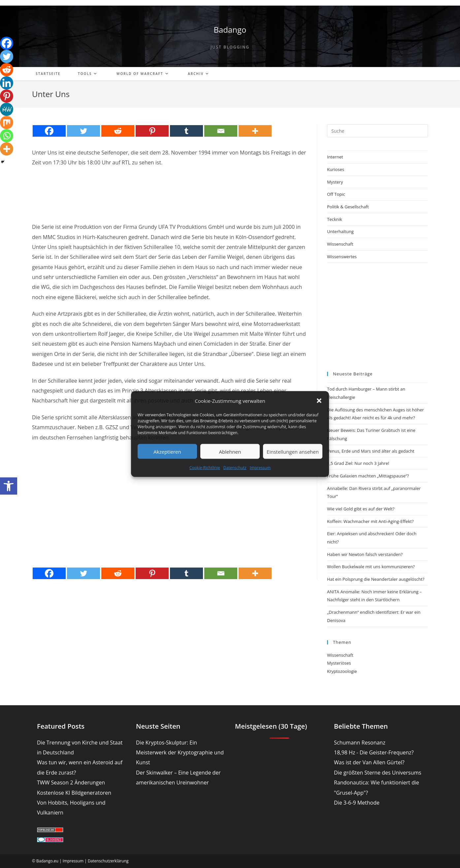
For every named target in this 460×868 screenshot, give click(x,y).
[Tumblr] (186, 131)
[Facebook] (49, 131)
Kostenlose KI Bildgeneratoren (74, 793)
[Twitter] (83, 131)
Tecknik (335, 219)
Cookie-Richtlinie (205, 468)
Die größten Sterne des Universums (378, 773)
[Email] (221, 131)
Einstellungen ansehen (293, 451)
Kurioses (336, 169)
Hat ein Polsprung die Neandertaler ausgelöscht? (376, 579)
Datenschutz (235, 468)
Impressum (260, 468)
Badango (230, 30)
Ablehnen (230, 451)
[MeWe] (7, 109)
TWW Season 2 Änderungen (71, 782)
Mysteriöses (339, 663)
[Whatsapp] (7, 136)
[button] (9, 486)
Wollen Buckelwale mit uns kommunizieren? (371, 567)
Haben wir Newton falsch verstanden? (365, 554)
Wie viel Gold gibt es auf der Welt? (361, 509)
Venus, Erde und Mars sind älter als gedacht (371, 451)
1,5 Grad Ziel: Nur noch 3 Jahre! (358, 463)
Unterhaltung (340, 231)
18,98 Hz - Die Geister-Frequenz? (374, 752)
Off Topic (336, 194)
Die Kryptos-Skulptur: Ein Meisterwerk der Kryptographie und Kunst (180, 753)
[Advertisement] (170, 189)
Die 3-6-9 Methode (357, 803)
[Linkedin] (7, 83)
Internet (335, 157)
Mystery (335, 182)
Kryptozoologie (342, 671)
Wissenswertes (342, 257)
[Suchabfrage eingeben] (378, 131)
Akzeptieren (167, 451)
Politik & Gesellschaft (348, 207)
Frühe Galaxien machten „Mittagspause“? (368, 476)
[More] (255, 131)
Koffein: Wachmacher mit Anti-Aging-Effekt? (370, 521)
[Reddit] (118, 131)
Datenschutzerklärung (108, 861)
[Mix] (7, 122)
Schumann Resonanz (360, 743)
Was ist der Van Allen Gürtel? (369, 762)
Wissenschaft (340, 244)
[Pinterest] (152, 131)
